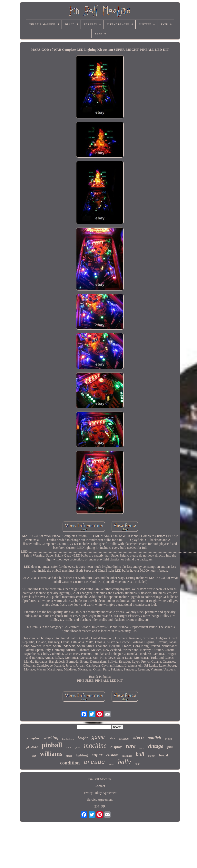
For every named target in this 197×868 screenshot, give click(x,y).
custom (113, 755)
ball (140, 754)
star (34, 756)
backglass (68, 739)
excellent (124, 739)
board (163, 755)
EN (97, 806)
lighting (82, 755)
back (142, 748)
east (137, 764)
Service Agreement (100, 800)
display (116, 747)
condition (70, 763)
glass (78, 748)
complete (33, 738)
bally (124, 762)
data (69, 747)
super (97, 755)
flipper (152, 756)
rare (131, 746)
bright (83, 738)
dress (69, 756)
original (169, 739)
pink (170, 747)
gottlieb (154, 738)
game (98, 737)
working (51, 738)
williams (51, 754)
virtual (111, 765)
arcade (94, 762)
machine (95, 745)
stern (138, 737)
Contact (100, 786)
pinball (52, 745)
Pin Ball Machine (100, 779)
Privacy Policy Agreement (100, 793)
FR (103, 806)
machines (127, 756)
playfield (32, 747)
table (112, 738)
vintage (155, 746)
